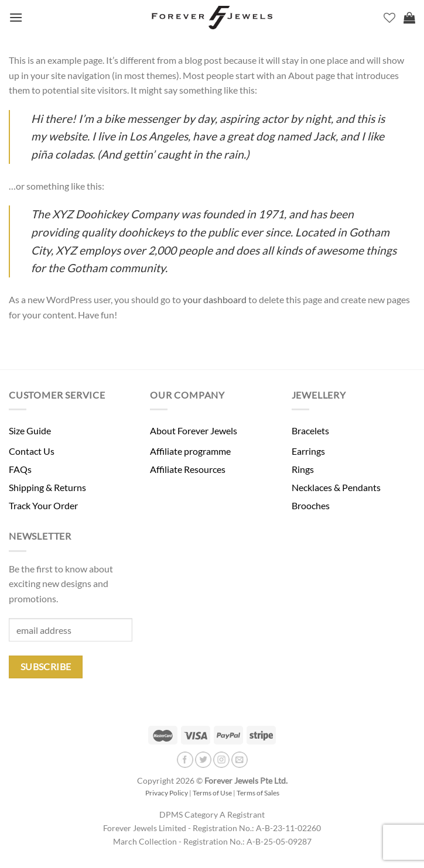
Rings (303, 469)
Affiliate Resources (188, 469)
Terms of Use (212, 793)
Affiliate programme (190, 451)
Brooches (311, 505)
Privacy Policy (167, 793)
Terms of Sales (258, 793)
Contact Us (32, 451)
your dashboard (215, 299)
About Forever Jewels (194, 430)
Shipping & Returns (47, 487)
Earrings (308, 451)
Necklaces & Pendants (336, 487)
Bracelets (310, 430)
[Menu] (16, 17)
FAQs (20, 469)
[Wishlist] (389, 18)
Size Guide (30, 430)
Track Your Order (43, 505)
